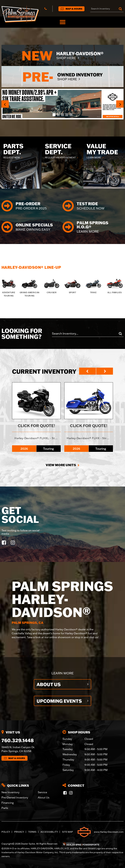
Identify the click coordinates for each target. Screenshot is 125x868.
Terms (32, 832)
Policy (6, 832)
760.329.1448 (18, 740)
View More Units (61, 465)
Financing (8, 803)
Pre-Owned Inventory (15, 797)
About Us (49, 684)
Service (42, 792)
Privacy (19, 832)
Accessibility (49, 832)
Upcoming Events (59, 701)
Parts (5, 808)
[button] (5, 104)
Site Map (67, 832)
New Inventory (10, 792)
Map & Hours (15, 758)
